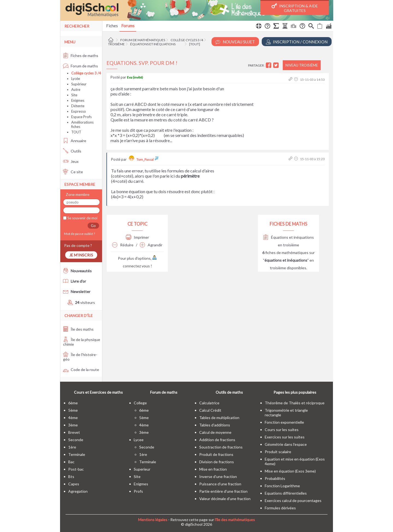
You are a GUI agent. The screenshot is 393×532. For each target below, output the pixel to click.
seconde (76, 440)
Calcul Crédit (210, 410)
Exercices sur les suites (285, 437)
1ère (72, 447)
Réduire (123, 245)
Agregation (78, 491)
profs (138, 491)
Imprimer (137, 237)
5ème (73, 410)
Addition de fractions (217, 440)
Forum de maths (81, 66)
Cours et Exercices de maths (98, 392)
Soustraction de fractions (221, 447)
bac (71, 462)
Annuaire (75, 141)
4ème (73, 418)
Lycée (76, 79)
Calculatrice (209, 403)
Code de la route (81, 370)
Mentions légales (153, 520)
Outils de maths (229, 392)
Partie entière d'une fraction (223, 491)
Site (74, 95)
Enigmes (78, 100)
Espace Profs (81, 117)
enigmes (141, 484)
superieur (142, 469)
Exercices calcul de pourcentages (293, 500)
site (137, 476)
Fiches (112, 26)
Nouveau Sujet (235, 42)
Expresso (79, 111)
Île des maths (78, 329)
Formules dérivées (280, 508)
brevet (74, 432)
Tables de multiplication (219, 418)
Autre (76, 89)
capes (74, 484)
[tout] (195, 44)
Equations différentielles (286, 493)
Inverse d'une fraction (218, 476)
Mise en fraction (213, 469)
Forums (128, 26)
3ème (73, 425)
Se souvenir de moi (82, 218)
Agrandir (151, 245)
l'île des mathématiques (235, 520)
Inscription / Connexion (297, 42)
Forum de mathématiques (143, 40)
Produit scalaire (278, 452)
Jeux (71, 161)
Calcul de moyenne (215, 432)
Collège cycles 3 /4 (187, 40)
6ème (73, 403)
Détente (78, 106)
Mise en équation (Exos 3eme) (290, 471)
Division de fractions (217, 462)
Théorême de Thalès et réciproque (295, 403)
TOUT (76, 132)
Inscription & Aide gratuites (295, 8)
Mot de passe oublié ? (79, 234)
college (140, 403)
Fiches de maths (81, 56)
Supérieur (79, 84)
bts (71, 476)
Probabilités (275, 478)
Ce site (73, 172)
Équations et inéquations (153, 44)
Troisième (116, 44)
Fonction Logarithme (282, 486)
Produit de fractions (216, 454)
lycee (139, 440)
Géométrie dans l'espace (286, 444)
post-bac (76, 469)
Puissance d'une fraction (220, 484)
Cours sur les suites (282, 430)
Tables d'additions (215, 425)
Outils (72, 151)
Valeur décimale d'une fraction (225, 499)
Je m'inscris (81, 255)
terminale (77, 454)
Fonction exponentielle (284, 422)
